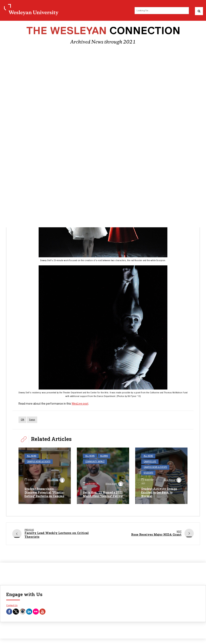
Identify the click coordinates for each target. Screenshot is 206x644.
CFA (22, 420)
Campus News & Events (39, 462)
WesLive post (80, 404)
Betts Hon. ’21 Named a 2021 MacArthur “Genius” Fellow (103, 494)
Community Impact (95, 462)
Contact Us (12, 605)
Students (148, 473)
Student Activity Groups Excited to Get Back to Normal (159, 492)
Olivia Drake (56, 481)
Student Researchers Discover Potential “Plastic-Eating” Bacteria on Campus (45, 492)
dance (32, 420)
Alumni (104, 456)
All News (32, 456)
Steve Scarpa (173, 481)
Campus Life (150, 462)
